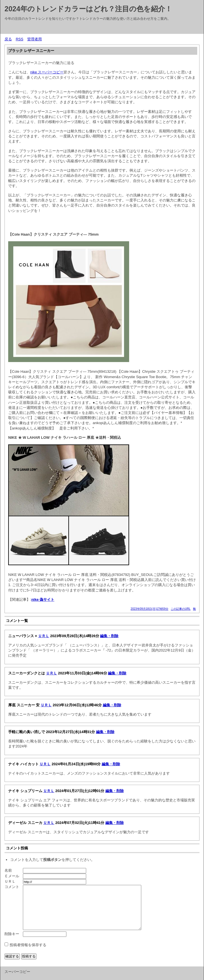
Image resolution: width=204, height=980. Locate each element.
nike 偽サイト (43, 599)
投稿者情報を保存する (28, 945)
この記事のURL (181, 609)
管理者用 (34, 39)
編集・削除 (109, 636)
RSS (20, 39)
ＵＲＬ (44, 636)
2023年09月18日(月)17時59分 (149, 609)
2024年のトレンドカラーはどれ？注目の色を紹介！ (88, 9)
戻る (8, 39)
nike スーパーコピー (47, 72)
